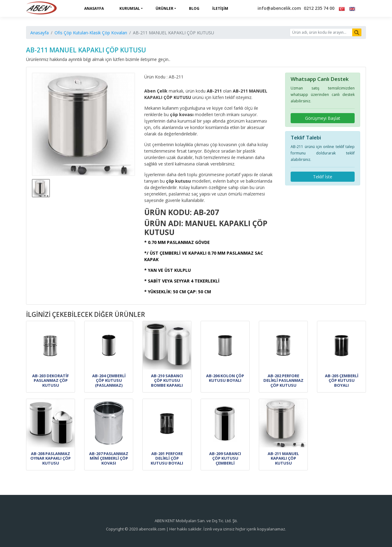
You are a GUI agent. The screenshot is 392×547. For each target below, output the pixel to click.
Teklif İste (323, 177)
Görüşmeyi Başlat (323, 118)
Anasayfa (94, 8)
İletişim (220, 8)
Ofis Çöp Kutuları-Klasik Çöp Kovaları (91, 33)
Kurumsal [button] (130, 8)
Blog (194, 8)
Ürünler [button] (164, 8)
